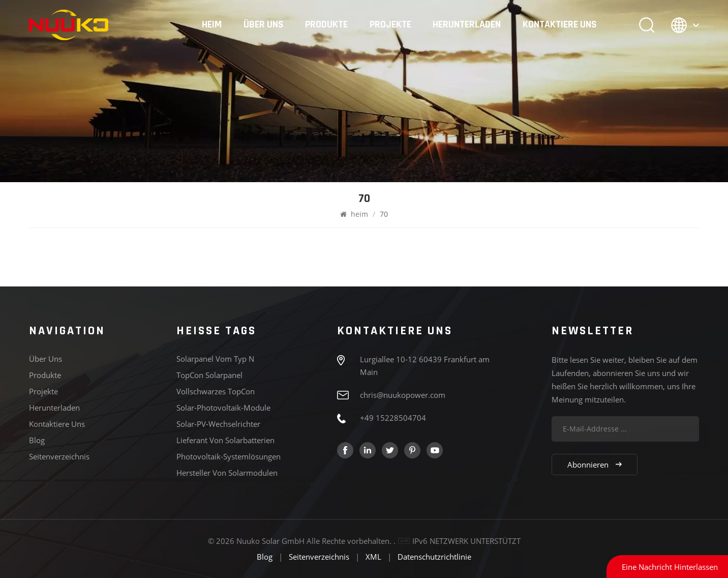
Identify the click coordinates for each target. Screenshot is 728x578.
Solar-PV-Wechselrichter (218, 424)
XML (373, 557)
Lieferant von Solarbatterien (225, 440)
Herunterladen (467, 25)
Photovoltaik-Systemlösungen (229, 456)
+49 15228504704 (393, 418)
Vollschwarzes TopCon (216, 391)
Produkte (326, 25)
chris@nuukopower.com (403, 395)
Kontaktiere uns (560, 25)
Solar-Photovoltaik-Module (223, 408)
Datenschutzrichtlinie (434, 557)
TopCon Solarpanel (209, 375)
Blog (37, 440)
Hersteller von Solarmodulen (227, 473)
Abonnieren (595, 465)
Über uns (264, 25)
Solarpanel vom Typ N (215, 359)
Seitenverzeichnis (59, 456)
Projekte (390, 25)
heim (212, 25)
